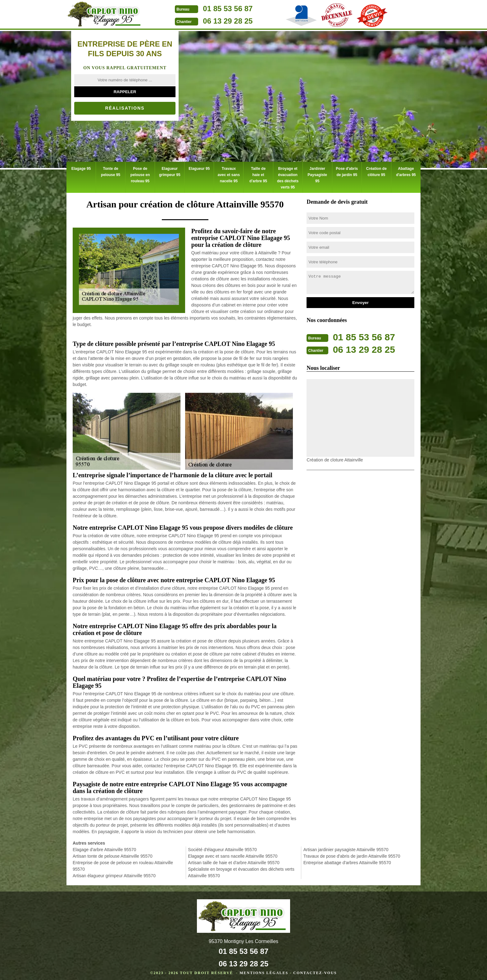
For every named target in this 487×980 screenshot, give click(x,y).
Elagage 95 (81, 167)
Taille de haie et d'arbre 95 (258, 170)
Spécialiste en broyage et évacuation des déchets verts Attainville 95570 (241, 869)
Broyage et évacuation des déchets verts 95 (288, 176)
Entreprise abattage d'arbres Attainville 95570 (347, 859)
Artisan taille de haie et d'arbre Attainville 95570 (234, 859)
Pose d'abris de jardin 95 (347, 170)
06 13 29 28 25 (228, 21)
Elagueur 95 (199, 167)
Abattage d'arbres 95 (406, 170)
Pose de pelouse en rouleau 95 (140, 173)
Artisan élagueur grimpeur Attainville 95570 (114, 872)
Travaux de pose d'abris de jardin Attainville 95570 (352, 853)
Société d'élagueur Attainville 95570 (222, 846)
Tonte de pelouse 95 (111, 170)
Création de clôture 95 (376, 170)
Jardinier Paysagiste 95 (317, 170)
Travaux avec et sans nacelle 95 (228, 170)
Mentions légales (264, 969)
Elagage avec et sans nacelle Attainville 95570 (233, 853)
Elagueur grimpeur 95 (170, 170)
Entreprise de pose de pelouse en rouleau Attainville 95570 (123, 862)
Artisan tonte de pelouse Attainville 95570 (113, 853)
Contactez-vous (315, 969)
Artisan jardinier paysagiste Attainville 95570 (346, 846)
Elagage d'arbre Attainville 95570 (104, 846)
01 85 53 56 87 (228, 9)
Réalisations (125, 108)
